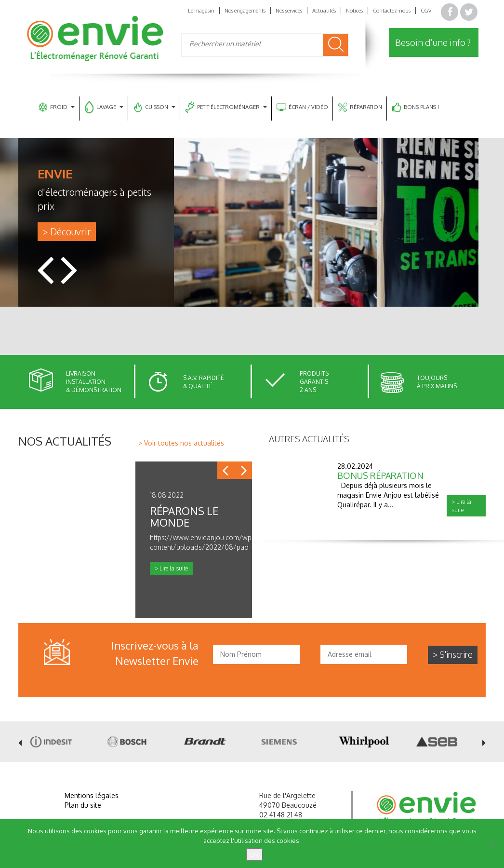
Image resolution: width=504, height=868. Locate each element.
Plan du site (83, 805)
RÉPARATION (360, 107)
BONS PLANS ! (415, 107)
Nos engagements (245, 11)
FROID (56, 107)
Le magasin (201, 11)
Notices (354, 11)
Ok (254, 854)
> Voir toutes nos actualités (181, 443)
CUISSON (154, 107)
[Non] (492, 843)
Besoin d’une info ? (433, 42)
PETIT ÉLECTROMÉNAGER (226, 107)
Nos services (289, 11)
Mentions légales (92, 795)
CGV (426, 11)
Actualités (324, 11)
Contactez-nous (392, 11)
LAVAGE (104, 107)
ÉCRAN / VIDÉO (302, 107)
